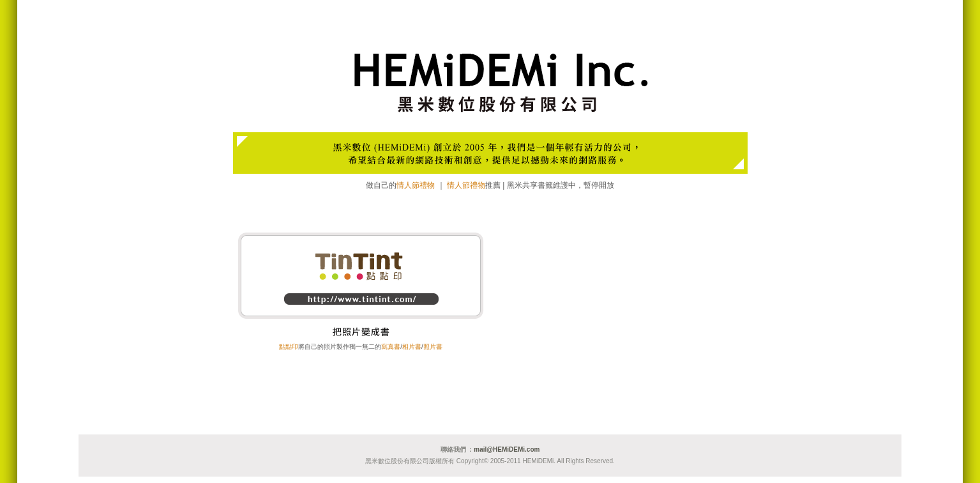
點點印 (289, 347)
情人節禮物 (416, 185)
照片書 (433, 347)
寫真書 (391, 347)
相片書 (412, 347)
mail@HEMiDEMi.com (507, 449)
